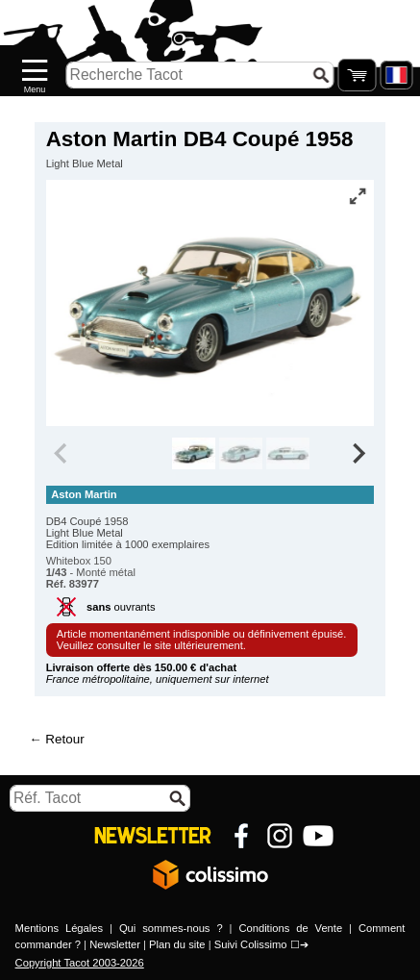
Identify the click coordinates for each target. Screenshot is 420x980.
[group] (194, 454)
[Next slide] (358, 454)
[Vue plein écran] (358, 196)
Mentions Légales (60, 928)
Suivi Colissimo (251, 944)
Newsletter (115, 944)
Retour (64, 739)
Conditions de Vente (290, 928)
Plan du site (177, 944)
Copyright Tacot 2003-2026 (80, 963)
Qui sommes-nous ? (171, 928)
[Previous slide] (62, 454)
